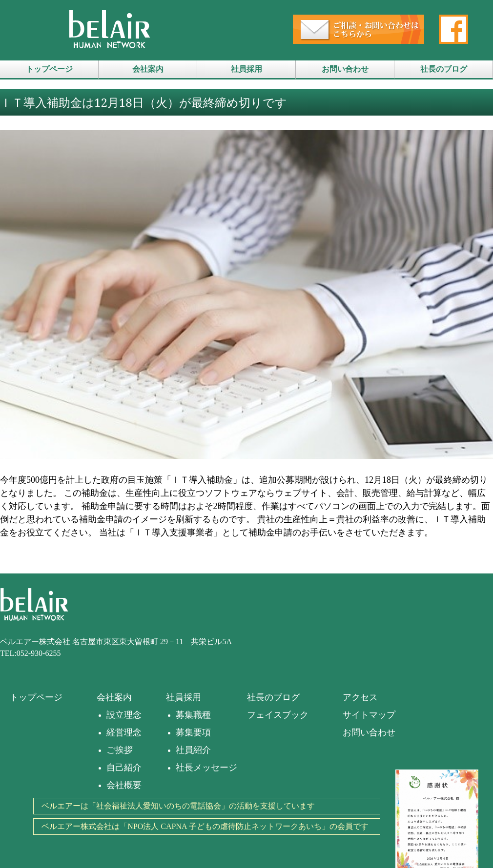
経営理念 (124, 732)
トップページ (49, 69)
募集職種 (193, 715)
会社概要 (124, 785)
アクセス (360, 697)
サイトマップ (369, 715)
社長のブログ (444, 69)
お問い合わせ (345, 69)
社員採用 (246, 69)
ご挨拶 (120, 750)
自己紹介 (124, 768)
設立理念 (124, 715)
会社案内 (148, 69)
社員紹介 (193, 750)
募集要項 (193, 732)
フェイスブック (278, 715)
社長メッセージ (206, 768)
